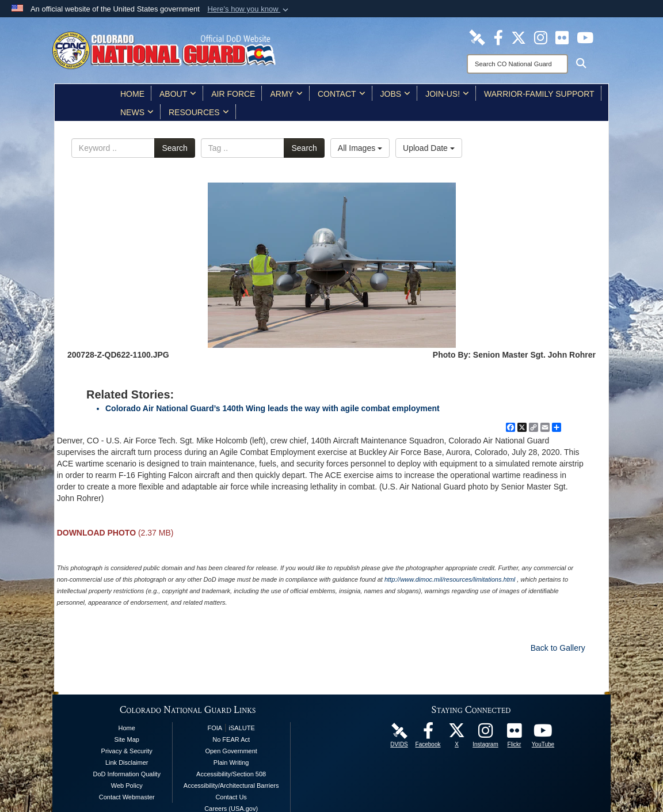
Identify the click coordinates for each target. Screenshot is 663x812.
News (137, 112)
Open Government (231, 751)
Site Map (127, 739)
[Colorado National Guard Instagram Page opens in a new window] (541, 37)
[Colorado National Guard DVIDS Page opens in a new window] (477, 37)
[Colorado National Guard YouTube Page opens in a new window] (585, 37)
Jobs (396, 94)
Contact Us (231, 797)
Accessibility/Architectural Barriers (231, 786)
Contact (342, 94)
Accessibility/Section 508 (231, 774)
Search (174, 148)
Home (132, 94)
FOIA (215, 728)
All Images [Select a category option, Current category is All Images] (360, 148)
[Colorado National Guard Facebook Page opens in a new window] (498, 37)
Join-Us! (447, 94)
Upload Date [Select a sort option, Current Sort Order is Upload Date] (429, 148)
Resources (199, 112)
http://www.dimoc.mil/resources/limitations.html (450, 579)
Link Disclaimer (127, 762)
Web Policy (127, 786)
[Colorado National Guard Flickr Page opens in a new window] (562, 37)
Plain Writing (231, 762)
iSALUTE (242, 728)
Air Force (233, 94)
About (178, 94)
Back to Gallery (558, 648)
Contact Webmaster (127, 797)
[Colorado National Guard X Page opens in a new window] (519, 37)
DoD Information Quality (127, 774)
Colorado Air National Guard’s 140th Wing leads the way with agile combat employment (273, 408)
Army (286, 94)
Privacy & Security (127, 751)
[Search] (517, 64)
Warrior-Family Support (539, 94)
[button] (249, 9)
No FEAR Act (231, 739)
